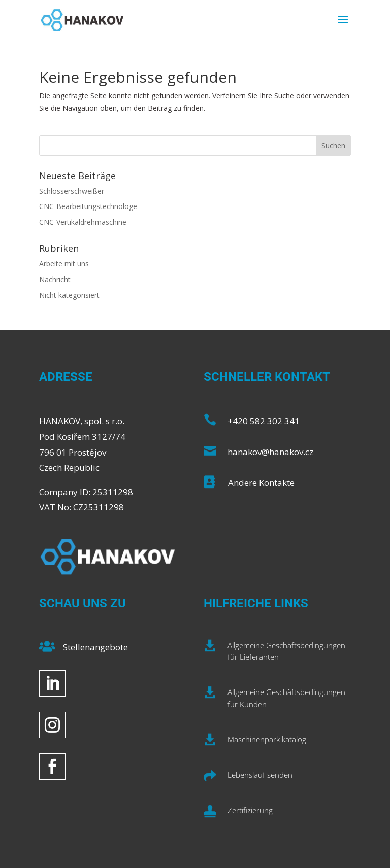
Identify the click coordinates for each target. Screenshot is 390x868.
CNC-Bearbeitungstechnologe (88, 206)
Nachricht (55, 279)
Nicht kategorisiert (69, 295)
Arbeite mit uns (64, 264)
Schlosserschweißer (72, 191)
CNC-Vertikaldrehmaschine (83, 222)
